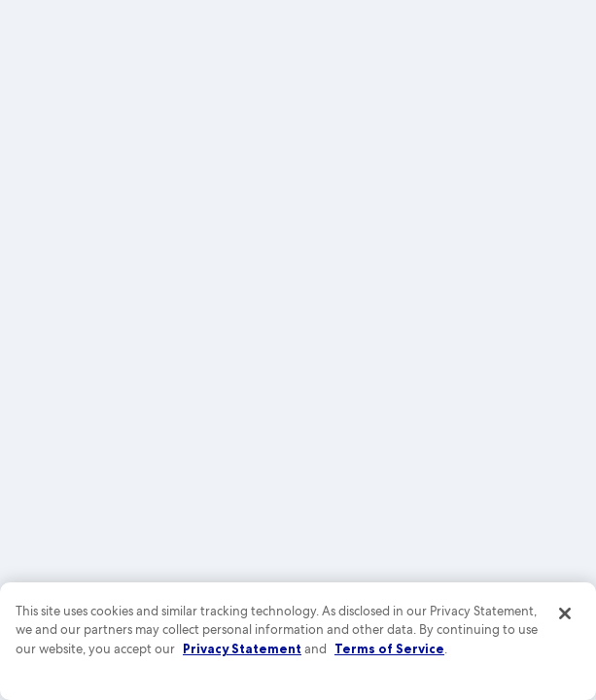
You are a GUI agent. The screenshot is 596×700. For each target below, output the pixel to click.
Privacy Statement (242, 648)
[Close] (565, 613)
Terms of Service (389, 648)
